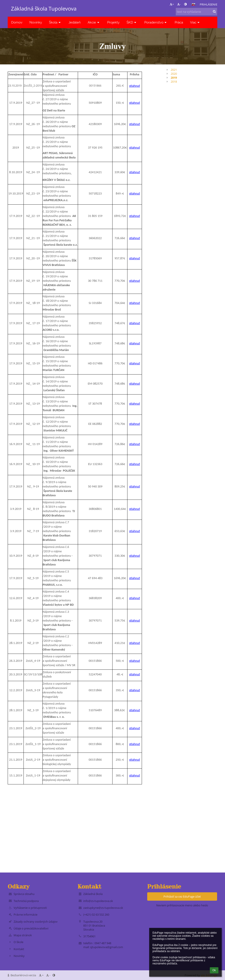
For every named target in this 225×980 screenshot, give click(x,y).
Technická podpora (26, 901)
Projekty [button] (113, 22)
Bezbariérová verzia (22, 975)
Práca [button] (179, 22)
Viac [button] (195, 22)
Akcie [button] (94, 22)
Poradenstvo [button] (156, 22)
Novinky (19, 956)
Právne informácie (25, 915)
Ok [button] (214, 970)
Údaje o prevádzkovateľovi (31, 928)
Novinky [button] (36, 22)
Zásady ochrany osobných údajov (36, 922)
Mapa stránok (23, 935)
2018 (174, 82)
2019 (174, 78)
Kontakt (19, 949)
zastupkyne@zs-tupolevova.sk (103, 908)
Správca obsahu (24, 894)
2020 (174, 74)
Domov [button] (17, 22)
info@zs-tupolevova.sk (98, 901)
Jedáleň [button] (75, 22)
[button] (193, 4)
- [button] (179, 4)
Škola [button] (55, 22)
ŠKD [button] (132, 22)
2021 (174, 70)
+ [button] (172, 4)
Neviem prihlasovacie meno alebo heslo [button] (182, 905)
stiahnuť (135, 86)
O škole (18, 942)
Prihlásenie (209, 4)
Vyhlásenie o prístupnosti (30, 908)
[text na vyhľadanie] (196, 12)
